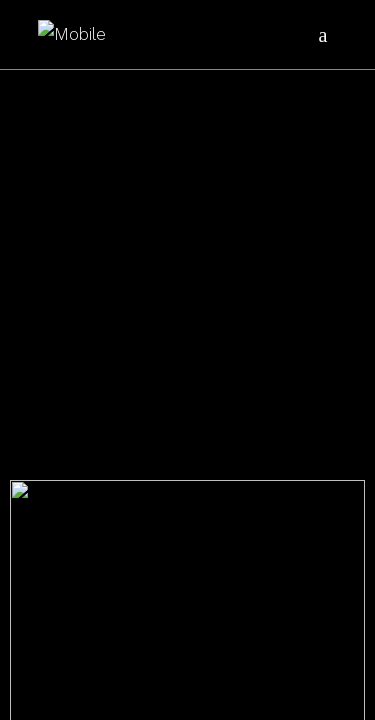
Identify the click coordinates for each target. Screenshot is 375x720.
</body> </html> (187, 360)
